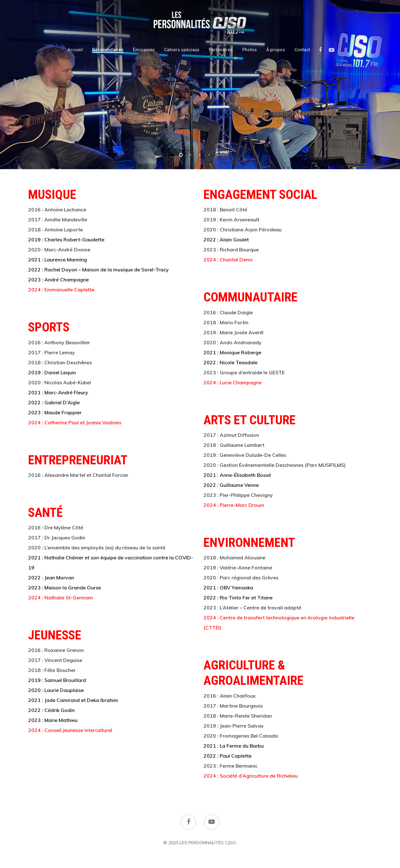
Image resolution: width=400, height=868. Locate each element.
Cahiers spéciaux (182, 50)
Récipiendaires (108, 50)
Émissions (144, 50)
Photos (250, 50)
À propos (276, 50)
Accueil (75, 50)
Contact (302, 50)
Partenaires (221, 50)
